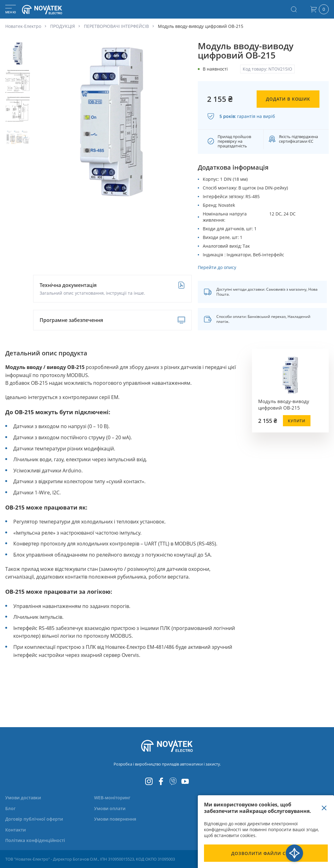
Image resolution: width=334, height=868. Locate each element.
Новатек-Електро (23, 26)
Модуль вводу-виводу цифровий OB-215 (284, 404)
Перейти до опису (217, 267)
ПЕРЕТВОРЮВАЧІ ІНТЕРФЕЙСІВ (116, 26)
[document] (266, 832)
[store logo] (50, 9)
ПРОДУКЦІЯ (63, 26)
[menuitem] (27, 798)
